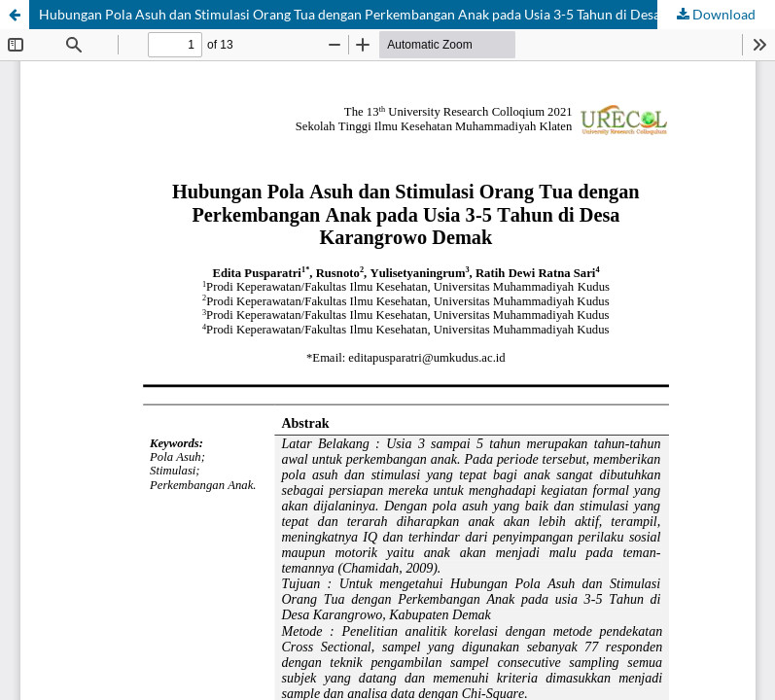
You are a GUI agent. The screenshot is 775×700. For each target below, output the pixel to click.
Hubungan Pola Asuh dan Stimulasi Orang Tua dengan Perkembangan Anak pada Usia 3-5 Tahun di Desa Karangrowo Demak (407, 14)
